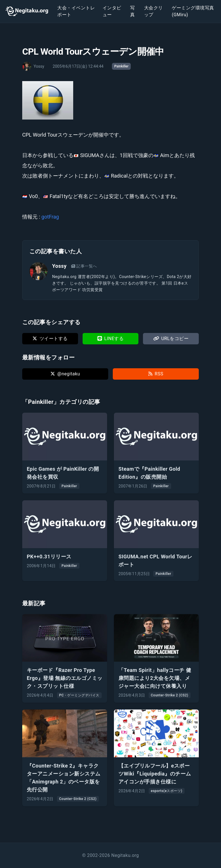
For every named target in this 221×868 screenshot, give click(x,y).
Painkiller (121, 66)
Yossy (59, 266)
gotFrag (50, 217)
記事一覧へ (84, 266)
